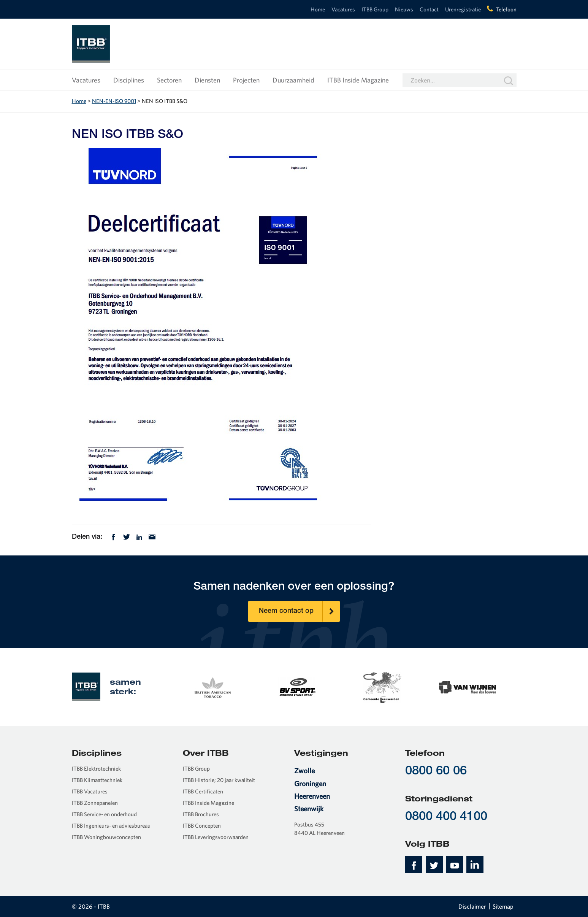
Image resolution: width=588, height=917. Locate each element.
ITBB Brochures (201, 814)
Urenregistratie (463, 9)
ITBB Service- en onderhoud (104, 814)
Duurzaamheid (293, 80)
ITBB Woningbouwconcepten (106, 837)
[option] (212, 686)
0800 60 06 (436, 772)
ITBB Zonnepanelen (95, 803)
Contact (429, 9)
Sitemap (503, 906)
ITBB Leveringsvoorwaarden (216, 837)
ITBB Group (375, 9)
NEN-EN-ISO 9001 (114, 101)
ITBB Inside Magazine (358, 80)
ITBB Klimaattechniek (97, 780)
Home (318, 9)
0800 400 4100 (446, 817)
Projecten (246, 80)
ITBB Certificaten (203, 791)
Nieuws (404, 9)
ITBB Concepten (202, 826)
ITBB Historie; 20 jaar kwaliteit (219, 780)
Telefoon (506, 9)
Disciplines (129, 80)
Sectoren (169, 80)
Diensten (207, 80)
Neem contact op (299, 611)
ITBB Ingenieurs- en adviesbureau (111, 826)
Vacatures (343, 9)
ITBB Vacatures (90, 791)
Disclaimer (472, 906)
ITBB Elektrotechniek (96, 769)
